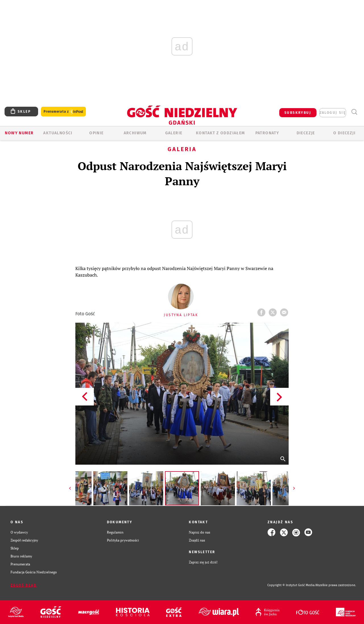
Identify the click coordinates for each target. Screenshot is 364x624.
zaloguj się (333, 113)
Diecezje (306, 133)
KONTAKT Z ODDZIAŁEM (221, 133)
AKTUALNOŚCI (58, 133)
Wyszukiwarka (354, 112)
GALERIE (174, 133)
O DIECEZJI (344, 133)
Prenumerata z (63, 112)
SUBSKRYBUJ (298, 113)
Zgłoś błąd (24, 585)
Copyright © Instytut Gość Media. (291, 585)
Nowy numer (19, 133)
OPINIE (96, 133)
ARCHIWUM (135, 133)
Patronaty (267, 133)
